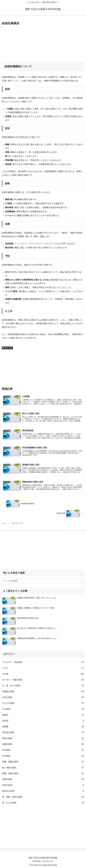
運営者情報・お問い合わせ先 (43, 861)
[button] (82, 580)
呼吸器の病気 (7, 348)
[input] (43, 581)
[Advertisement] (43, 43)
